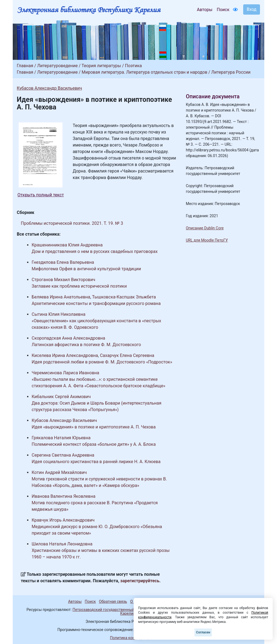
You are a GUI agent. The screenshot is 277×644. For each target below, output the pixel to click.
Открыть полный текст (41, 195)
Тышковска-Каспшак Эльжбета (124, 297)
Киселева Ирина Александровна (65, 355)
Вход (252, 9)
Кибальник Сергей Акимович (61, 397)
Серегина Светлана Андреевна (63, 455)
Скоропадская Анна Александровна (68, 338)
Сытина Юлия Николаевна (59, 314)
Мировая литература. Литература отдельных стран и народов (145, 72)
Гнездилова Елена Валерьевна (63, 262)
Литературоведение (57, 66)
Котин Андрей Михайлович (59, 472)
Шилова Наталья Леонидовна (62, 544)
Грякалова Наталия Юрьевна (61, 438)
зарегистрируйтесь (140, 581)
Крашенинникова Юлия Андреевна (67, 245)
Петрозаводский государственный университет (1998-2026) (126, 610)
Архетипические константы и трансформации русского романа (96, 303)
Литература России (231, 72)
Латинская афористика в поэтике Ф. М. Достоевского (86, 345)
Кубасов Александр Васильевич (49, 88)
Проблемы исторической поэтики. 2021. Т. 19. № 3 (72, 223)
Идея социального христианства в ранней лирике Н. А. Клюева (96, 462)
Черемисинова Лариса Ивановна (65, 373)
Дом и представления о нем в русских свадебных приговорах (95, 251)
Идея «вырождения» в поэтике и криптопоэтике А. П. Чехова (94, 427)
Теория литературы (101, 66)
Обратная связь (113, 601)
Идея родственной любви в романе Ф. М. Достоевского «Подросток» (102, 362)
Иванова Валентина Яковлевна (64, 496)
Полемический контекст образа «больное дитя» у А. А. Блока (94, 444)
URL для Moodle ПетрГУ (207, 240)
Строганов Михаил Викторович (63, 280)
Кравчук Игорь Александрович (63, 520)
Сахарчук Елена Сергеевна (127, 355)
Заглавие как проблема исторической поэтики (79, 286)
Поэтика (133, 66)
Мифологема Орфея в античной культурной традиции (86, 269)
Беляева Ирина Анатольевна (61, 297)
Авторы (205, 10)
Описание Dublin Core (205, 228)
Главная (25, 66)
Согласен (203, 632)
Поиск (223, 10)
